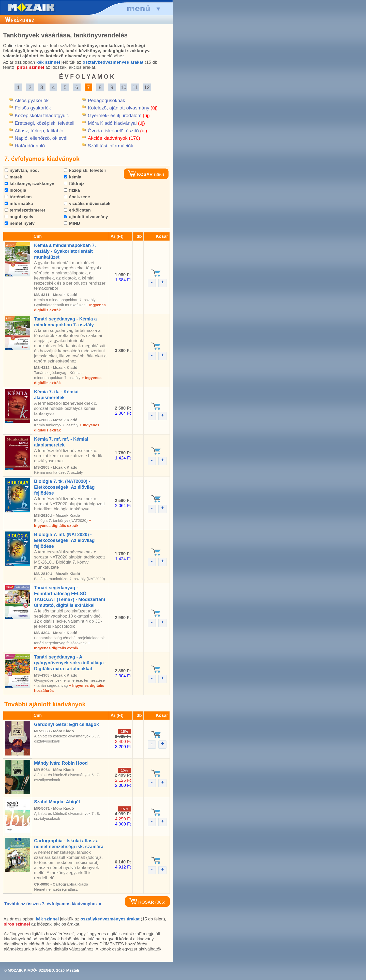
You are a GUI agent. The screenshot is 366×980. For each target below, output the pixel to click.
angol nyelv (19, 217)
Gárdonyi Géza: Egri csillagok (66, 724)
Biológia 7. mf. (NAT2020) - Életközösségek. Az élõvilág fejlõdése (64, 540)
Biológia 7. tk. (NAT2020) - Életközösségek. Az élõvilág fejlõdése (64, 487)
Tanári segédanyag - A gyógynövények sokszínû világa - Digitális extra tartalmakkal (70, 663)
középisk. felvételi (85, 170)
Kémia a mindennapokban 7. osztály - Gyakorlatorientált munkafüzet (65, 251)
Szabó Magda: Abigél (57, 802)
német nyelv (20, 223)
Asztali (73, 970)
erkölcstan (77, 210)
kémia (73, 177)
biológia (15, 190)
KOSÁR (140, 174)
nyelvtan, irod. (22, 170)
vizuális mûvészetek (87, 204)
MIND (72, 223)
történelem (18, 197)
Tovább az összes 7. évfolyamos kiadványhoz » (53, 904)
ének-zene (77, 197)
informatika (19, 204)
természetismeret (25, 210)
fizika (72, 190)
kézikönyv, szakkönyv (29, 184)
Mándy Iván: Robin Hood (61, 763)
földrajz (74, 184)
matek (13, 177)
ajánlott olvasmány (86, 217)
